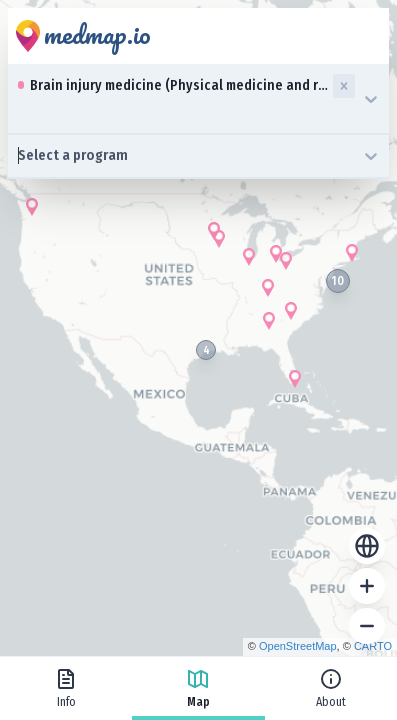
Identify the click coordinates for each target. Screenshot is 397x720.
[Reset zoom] (367, 546)
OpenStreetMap (298, 646)
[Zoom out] (367, 626)
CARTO (373, 646)
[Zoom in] (367, 586)
